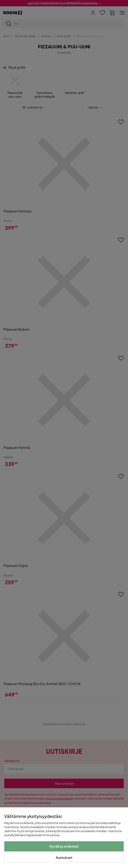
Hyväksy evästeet (64, 846)
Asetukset (64, 857)
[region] (64, 838)
